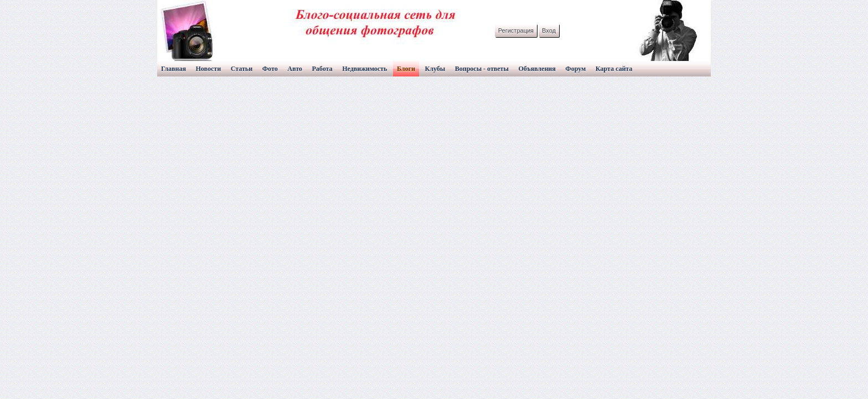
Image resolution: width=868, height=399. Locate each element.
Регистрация (516, 30)
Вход (549, 30)
